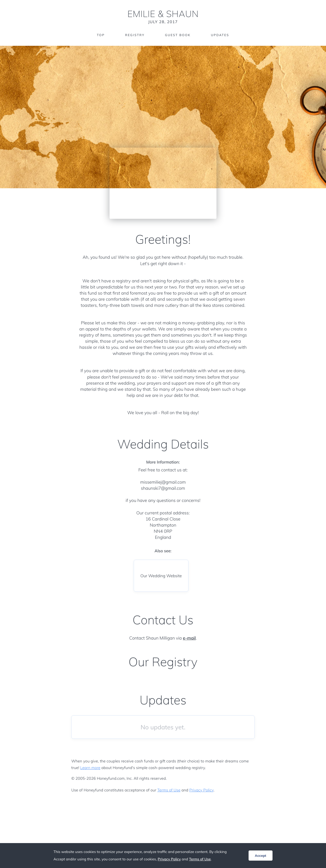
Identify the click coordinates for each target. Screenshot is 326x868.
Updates (220, 35)
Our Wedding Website (161, 576)
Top (101, 35)
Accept (261, 856)
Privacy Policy (201, 790)
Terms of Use (169, 790)
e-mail (189, 638)
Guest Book (178, 35)
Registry (135, 35)
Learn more (90, 768)
